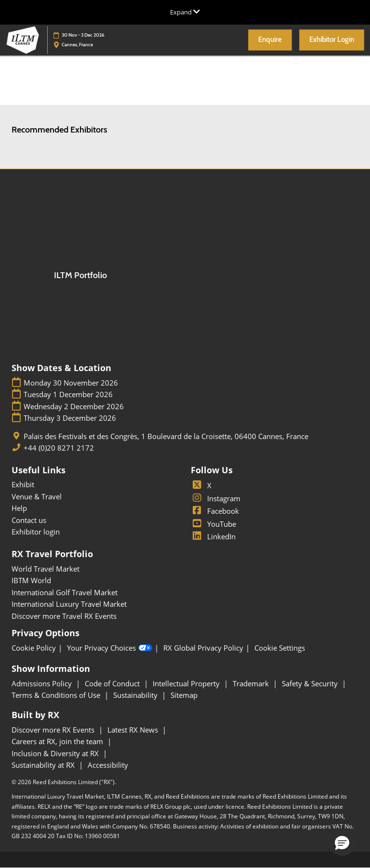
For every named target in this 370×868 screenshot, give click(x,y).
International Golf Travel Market (65, 592)
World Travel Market (46, 569)
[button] (270, 40)
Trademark (252, 683)
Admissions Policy (43, 683)
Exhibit (23, 484)
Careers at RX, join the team (58, 741)
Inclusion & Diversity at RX (56, 753)
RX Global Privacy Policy (203, 648)
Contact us (29, 520)
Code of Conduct (113, 683)
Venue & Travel (37, 496)
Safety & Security (311, 683)
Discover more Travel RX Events (64, 616)
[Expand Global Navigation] (185, 12)
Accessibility (108, 765)
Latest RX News (134, 730)
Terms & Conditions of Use (57, 695)
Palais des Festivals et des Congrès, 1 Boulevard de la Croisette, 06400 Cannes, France (166, 436)
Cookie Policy (34, 648)
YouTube (213, 524)
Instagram (216, 498)
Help (19, 508)
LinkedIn (213, 536)
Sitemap (184, 695)
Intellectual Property (187, 683)
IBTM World (31, 580)
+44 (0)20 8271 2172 (59, 448)
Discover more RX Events (54, 730)
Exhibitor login (36, 532)
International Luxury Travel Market (69, 604)
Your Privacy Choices (110, 648)
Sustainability (136, 695)
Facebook (215, 511)
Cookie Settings (280, 648)
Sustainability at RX (44, 765)
